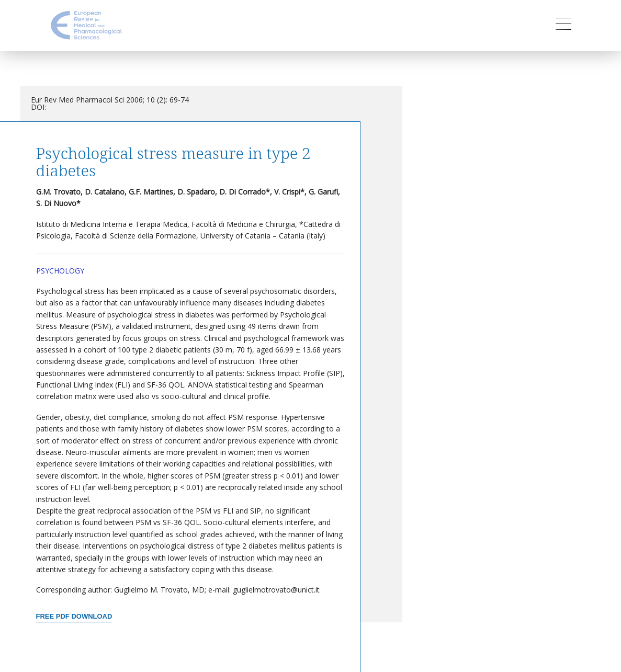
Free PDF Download (74, 616)
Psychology (60, 271)
